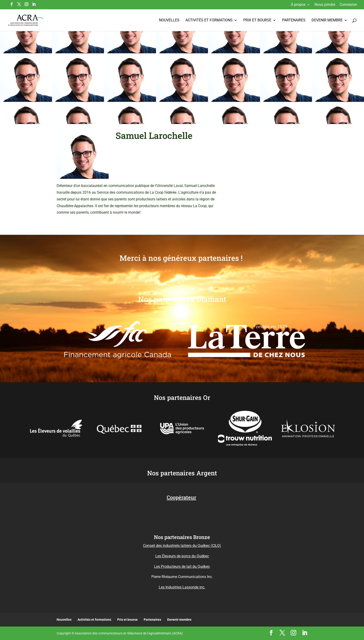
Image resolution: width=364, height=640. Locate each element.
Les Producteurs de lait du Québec (182, 567)
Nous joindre (325, 5)
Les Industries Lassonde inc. (182, 587)
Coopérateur (181, 497)
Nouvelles (169, 20)
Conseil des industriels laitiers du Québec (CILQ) (182, 546)
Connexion (348, 5)
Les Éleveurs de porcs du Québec (182, 556)
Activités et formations (209, 20)
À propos (298, 5)
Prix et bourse (257, 20)
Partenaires (294, 20)
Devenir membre (327, 20)
